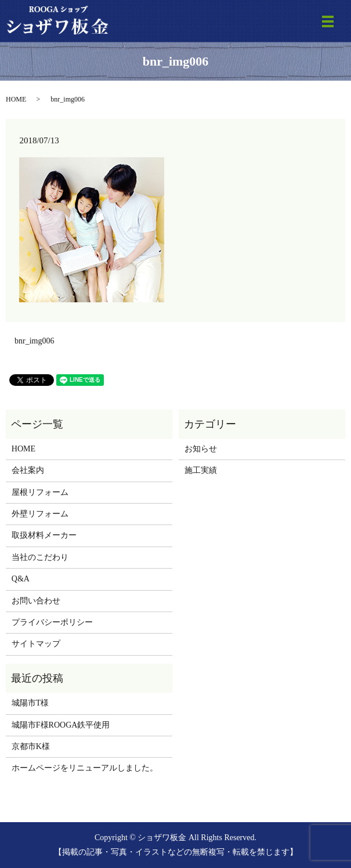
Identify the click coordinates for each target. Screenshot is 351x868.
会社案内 (28, 470)
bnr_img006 (34, 341)
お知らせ (201, 449)
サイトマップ (36, 644)
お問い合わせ (36, 601)
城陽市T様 (30, 703)
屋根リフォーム (40, 492)
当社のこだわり (40, 557)
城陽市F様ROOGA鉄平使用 (61, 725)
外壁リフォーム (40, 514)
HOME (16, 99)
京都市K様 (31, 746)
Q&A (21, 579)
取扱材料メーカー (44, 535)
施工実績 (201, 470)
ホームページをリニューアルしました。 (85, 768)
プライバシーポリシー (52, 622)
